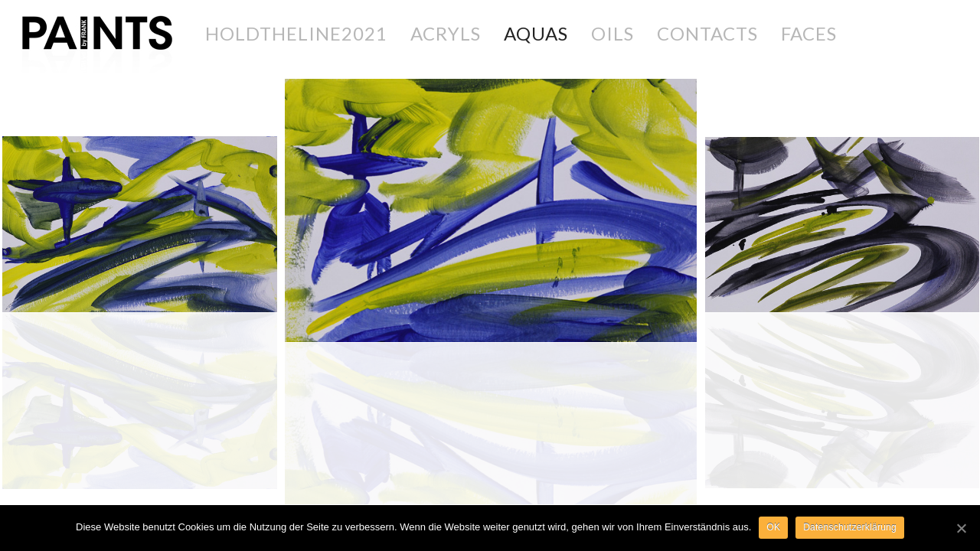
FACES (809, 33)
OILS (612, 33)
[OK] (961, 528)
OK (773, 527)
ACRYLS (446, 33)
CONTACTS (707, 33)
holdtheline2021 (296, 33)
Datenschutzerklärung (850, 527)
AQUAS (536, 33)
